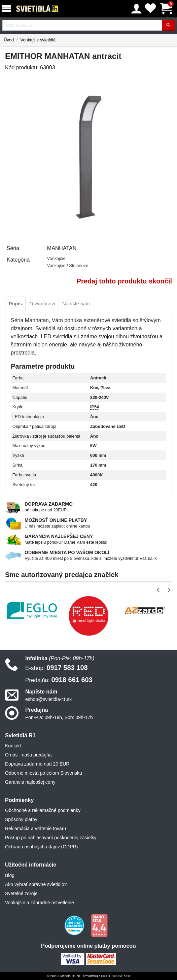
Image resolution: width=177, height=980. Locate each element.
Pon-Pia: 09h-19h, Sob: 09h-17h (59, 717)
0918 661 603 (59, 680)
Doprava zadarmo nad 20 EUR (37, 764)
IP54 (95, 407)
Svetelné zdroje (21, 893)
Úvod (9, 40)
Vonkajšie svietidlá (38, 40)
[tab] (15, 304)
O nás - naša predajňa (28, 755)
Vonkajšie (56, 258)
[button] (159, 590)
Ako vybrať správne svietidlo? (36, 884)
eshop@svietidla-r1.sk (48, 699)
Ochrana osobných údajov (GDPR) (41, 847)
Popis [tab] (15, 304)
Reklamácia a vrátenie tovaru (36, 829)
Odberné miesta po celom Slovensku (44, 773)
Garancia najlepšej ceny (30, 782)
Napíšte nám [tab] (76, 304)
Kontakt (13, 746)
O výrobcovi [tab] (42, 304)
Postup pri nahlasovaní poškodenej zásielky (51, 838)
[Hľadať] (168, 25)
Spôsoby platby (21, 819)
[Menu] (8, 9)
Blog (10, 875)
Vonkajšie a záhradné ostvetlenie (40, 903)
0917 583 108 (57, 668)
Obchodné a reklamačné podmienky (43, 810)
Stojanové (79, 265)
